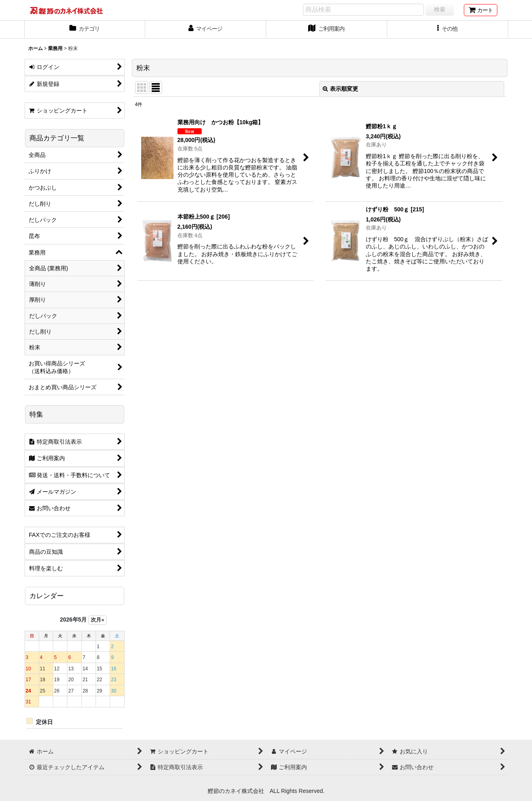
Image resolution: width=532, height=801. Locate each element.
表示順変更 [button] (340, 89)
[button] (448, 29)
